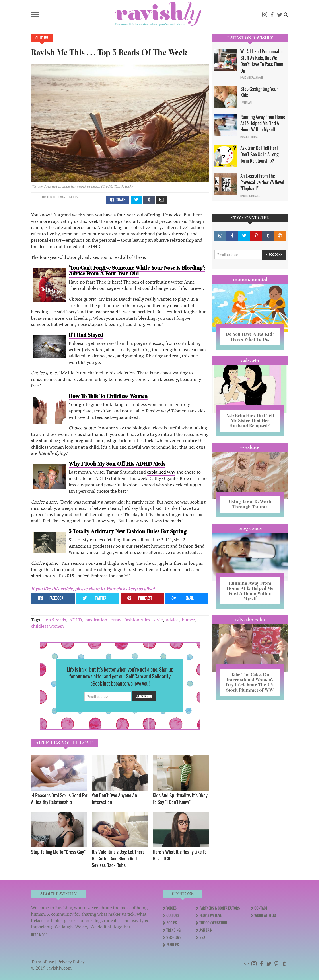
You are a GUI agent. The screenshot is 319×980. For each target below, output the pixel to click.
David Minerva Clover (252, 78)
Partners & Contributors (220, 908)
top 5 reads (55, 620)
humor (188, 620)
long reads (250, 528)
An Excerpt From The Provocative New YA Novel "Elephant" (262, 182)
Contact (261, 908)
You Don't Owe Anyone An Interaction (114, 799)
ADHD (76, 620)
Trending (173, 930)
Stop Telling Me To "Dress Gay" (58, 852)
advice (172, 620)
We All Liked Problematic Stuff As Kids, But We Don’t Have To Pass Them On (262, 61)
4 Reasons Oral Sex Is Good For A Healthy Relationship (59, 799)
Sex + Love (174, 937)
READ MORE (39, 935)
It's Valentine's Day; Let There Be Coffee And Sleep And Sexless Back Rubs (118, 858)
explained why (161, 472)
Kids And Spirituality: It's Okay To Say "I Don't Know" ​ (180, 799)
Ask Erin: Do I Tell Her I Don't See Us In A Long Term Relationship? (259, 154)
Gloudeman (58, 197)
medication (96, 620)
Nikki (46, 197)
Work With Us (265, 915)
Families (173, 945)
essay (116, 620)
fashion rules (137, 620)
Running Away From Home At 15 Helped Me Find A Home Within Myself (263, 123)
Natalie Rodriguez (250, 196)
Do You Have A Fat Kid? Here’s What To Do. (250, 337)
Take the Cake (250, 620)
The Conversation (213, 923)
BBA (202, 937)
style (158, 620)
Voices (171, 908)
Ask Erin (250, 361)
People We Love (210, 915)
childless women (47, 626)
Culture (42, 38)
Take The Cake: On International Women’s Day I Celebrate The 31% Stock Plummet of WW (250, 682)
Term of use (43, 962)
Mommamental (250, 279)
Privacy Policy (71, 962)
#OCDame (250, 447)
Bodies (172, 923)
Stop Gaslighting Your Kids (259, 92)
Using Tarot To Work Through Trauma (250, 504)
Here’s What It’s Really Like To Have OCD (180, 855)
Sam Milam (246, 102)
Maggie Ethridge (249, 137)
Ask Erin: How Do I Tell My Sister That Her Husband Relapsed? (250, 421)
